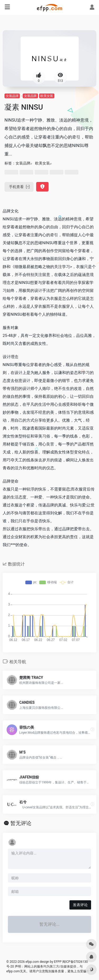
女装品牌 (12, 96)
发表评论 (80, 905)
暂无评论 (21, 823)
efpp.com (32, 962)
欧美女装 (47, 96)
